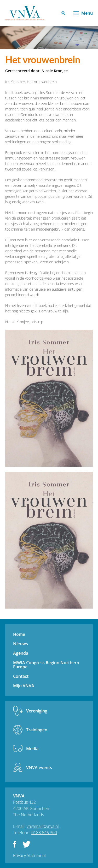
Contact (21, 676)
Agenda (21, 653)
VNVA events (39, 768)
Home (19, 634)
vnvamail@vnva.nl (43, 826)
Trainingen (37, 730)
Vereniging (37, 711)
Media (32, 749)
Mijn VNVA (24, 686)
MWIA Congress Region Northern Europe (46, 665)
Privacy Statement (30, 855)
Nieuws (21, 644)
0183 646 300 (44, 833)
